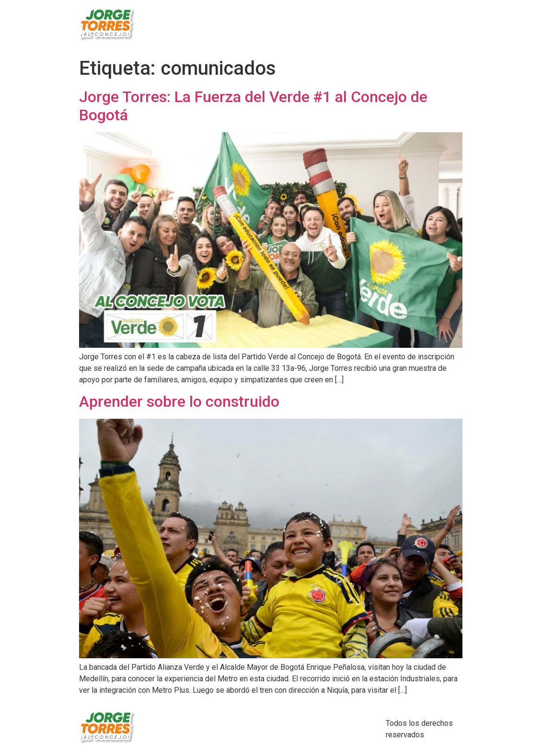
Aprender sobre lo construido (179, 401)
